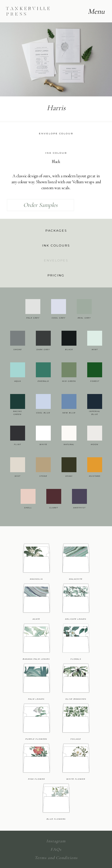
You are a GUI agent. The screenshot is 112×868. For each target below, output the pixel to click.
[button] (12, 59)
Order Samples (40, 205)
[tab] (56, 231)
